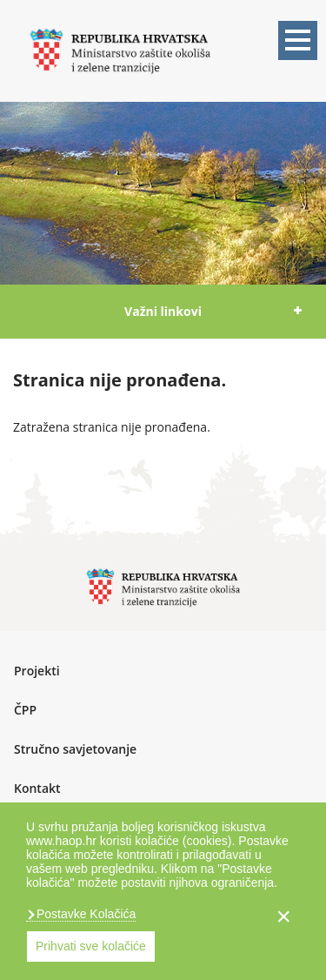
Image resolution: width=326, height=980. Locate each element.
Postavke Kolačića (84, 914)
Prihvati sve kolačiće (91, 946)
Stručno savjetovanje (75, 749)
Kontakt (37, 788)
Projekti (37, 671)
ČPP (25, 710)
